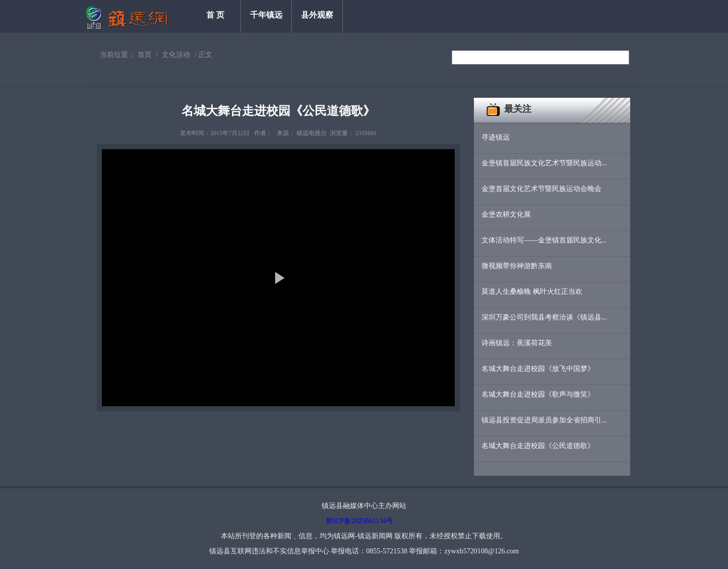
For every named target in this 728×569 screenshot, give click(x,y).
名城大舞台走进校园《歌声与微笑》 (538, 394)
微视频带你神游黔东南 (517, 266)
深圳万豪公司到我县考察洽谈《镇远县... (544, 317)
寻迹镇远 (496, 137)
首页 (145, 55)
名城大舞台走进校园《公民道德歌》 (538, 446)
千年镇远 (266, 15)
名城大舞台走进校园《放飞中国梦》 (538, 369)
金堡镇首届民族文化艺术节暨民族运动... (544, 163)
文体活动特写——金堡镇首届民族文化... (544, 240)
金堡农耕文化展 (506, 214)
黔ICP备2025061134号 (360, 521)
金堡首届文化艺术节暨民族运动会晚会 (541, 189)
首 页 (215, 15)
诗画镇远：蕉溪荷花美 (517, 343)
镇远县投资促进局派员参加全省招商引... (544, 420)
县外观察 (317, 15)
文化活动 (176, 55)
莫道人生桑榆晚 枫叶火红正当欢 (532, 292)
